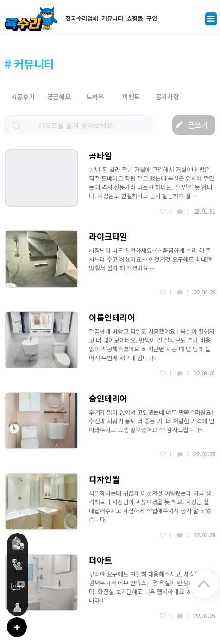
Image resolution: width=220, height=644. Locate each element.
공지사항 (167, 97)
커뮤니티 (112, 18)
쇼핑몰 (135, 18)
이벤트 (131, 97)
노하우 (95, 97)
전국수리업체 (82, 18)
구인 (152, 18)
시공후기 (23, 97)
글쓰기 (198, 125)
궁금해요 (59, 97)
